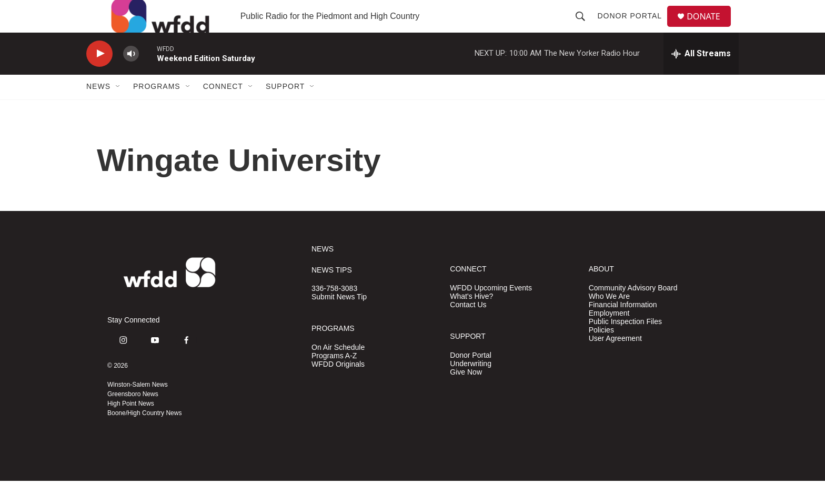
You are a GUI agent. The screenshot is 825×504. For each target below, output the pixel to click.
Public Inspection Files (625, 344)
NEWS (323, 272)
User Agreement (615, 361)
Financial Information (623, 327)
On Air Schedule (338, 370)
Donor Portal (634, 27)
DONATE (710, 28)
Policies (601, 353)
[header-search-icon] (585, 27)
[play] (99, 77)
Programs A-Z (334, 379)
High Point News (131, 427)
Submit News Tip (339, 320)
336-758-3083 (334, 312)
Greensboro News (133, 417)
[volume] (131, 77)
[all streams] (701, 76)
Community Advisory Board (633, 311)
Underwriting (471, 386)
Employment (609, 336)
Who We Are (609, 319)
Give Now (466, 395)
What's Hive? (471, 319)
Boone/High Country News (144, 436)
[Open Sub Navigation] (118, 109)
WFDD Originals (338, 387)
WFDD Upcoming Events (491, 311)
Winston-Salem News (138, 408)
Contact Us (468, 327)
